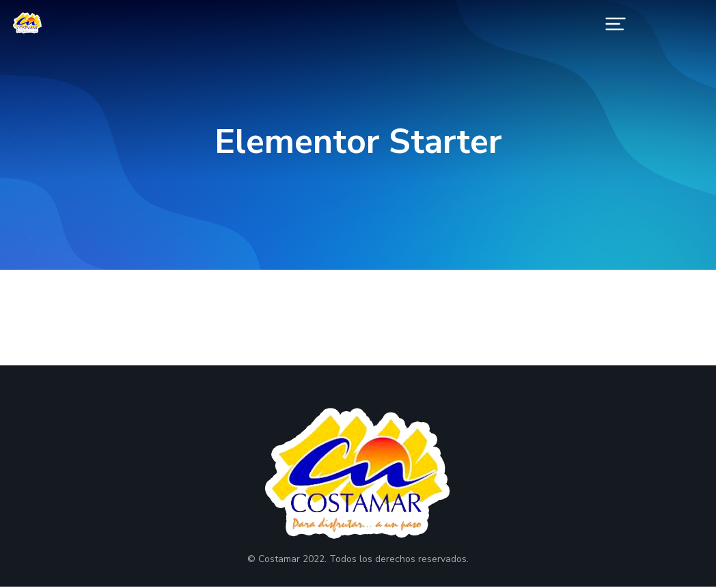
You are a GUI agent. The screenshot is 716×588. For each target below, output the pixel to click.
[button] (616, 24)
